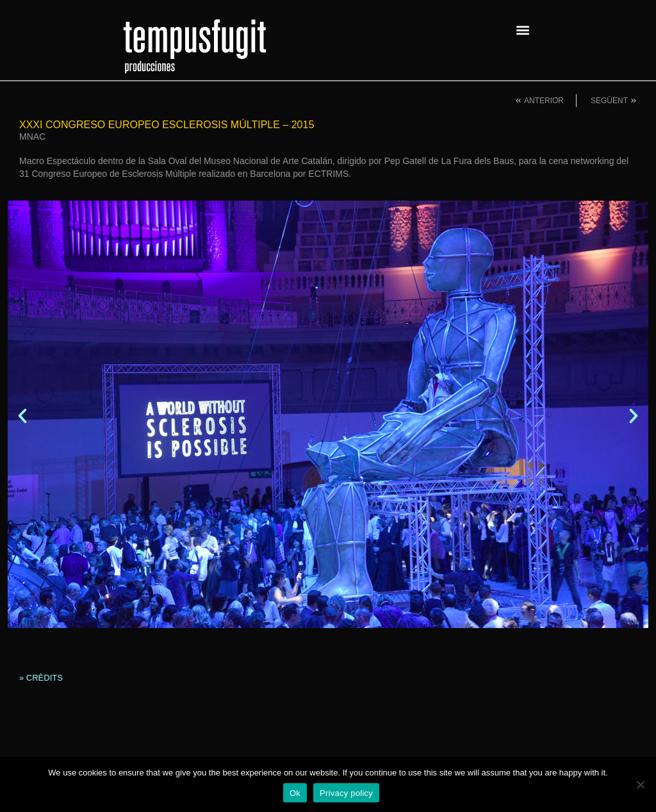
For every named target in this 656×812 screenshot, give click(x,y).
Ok (295, 793)
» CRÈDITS (41, 678)
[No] (640, 784)
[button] (522, 30)
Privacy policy (346, 793)
